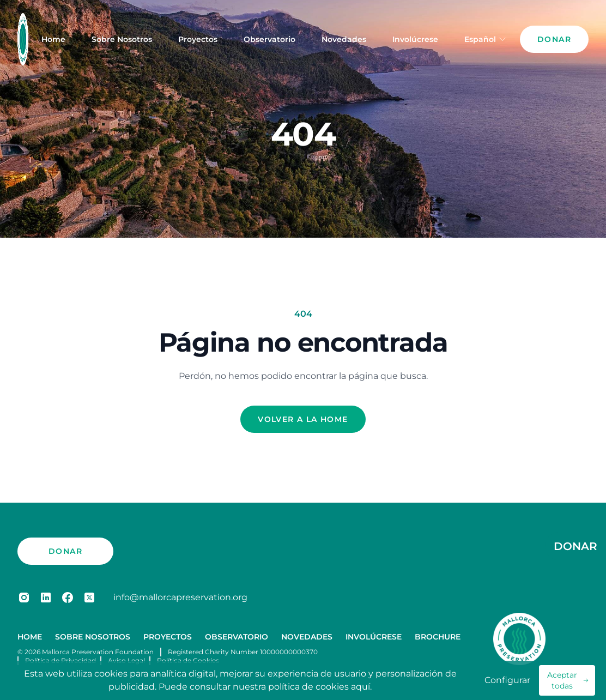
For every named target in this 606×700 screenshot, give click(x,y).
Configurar (507, 680)
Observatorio (269, 39)
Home (53, 39)
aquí (360, 687)
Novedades (344, 39)
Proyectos (198, 39)
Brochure (438, 637)
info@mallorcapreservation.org (180, 597)
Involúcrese (415, 39)
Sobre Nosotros (122, 39)
